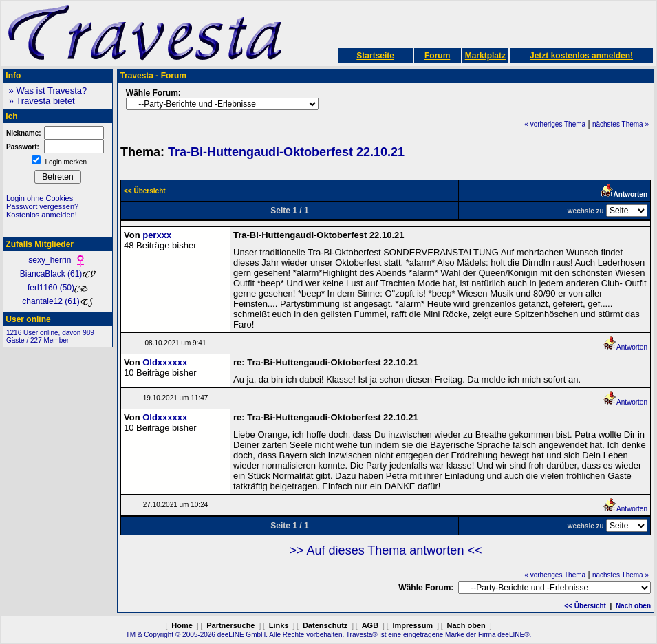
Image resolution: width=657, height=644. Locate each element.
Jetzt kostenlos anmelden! (581, 56)
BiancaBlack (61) (58, 274)
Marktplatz (485, 56)
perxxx (157, 235)
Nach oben (633, 606)
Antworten (625, 347)
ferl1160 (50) (58, 288)
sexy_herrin (57, 260)
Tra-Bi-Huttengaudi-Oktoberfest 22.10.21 (286, 152)
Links (279, 625)
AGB (370, 625)
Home (182, 625)
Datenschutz (325, 625)
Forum (437, 56)
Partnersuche (230, 625)
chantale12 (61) (57, 301)
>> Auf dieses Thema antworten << (386, 550)
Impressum (412, 625)
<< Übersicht (585, 606)
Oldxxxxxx (165, 362)
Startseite (375, 56)
